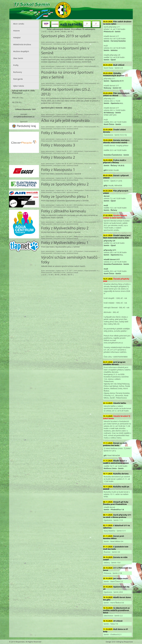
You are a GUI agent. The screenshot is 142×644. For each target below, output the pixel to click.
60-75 (70, 32)
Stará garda (18, 79)
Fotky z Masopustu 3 (58, 145)
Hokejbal (17, 38)
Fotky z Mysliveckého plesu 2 (65, 228)
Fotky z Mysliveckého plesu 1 (65, 243)
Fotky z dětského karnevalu (64, 211)
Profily (16, 65)
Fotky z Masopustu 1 (58, 170)
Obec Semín (18, 58)
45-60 (64, 32)
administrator (50, 42)
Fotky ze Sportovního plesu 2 (65, 184)
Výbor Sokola (19, 86)
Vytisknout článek (72, 44)
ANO (14, 98)
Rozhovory (18, 72)
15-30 (50, 32)
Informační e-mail (59, 44)
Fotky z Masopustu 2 (58, 157)
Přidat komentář (47, 44)
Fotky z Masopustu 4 (58, 133)
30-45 (57, 32)
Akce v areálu (19, 24)
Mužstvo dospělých (21, 51)
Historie (16, 31)
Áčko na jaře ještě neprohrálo (65, 120)
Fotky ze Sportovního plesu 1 (65, 196)
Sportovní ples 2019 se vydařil (66, 36)
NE (13, 102)
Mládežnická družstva (22, 44)
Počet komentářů (90, 42)
